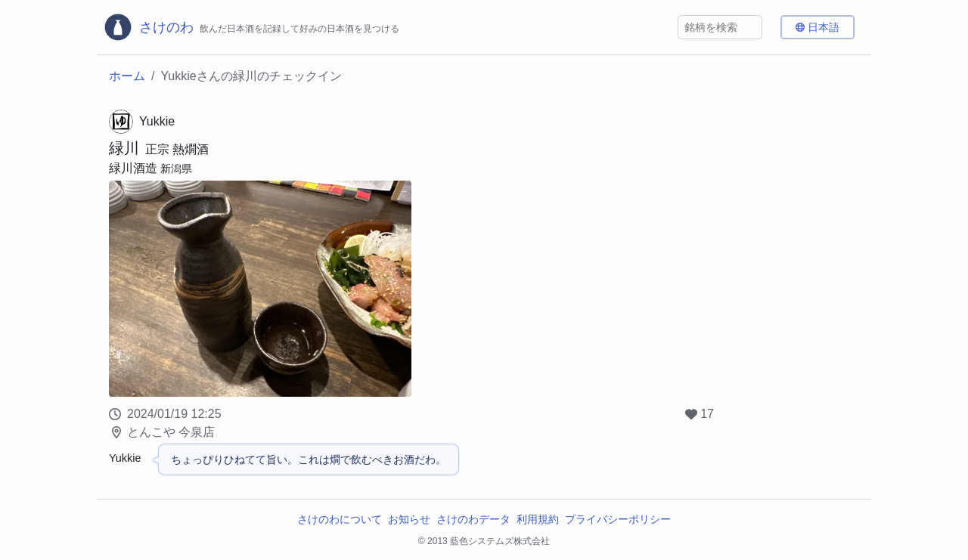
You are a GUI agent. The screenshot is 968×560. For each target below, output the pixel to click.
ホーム (127, 76)
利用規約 (538, 519)
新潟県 (176, 169)
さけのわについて (340, 519)
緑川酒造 (133, 168)
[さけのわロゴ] (251, 27)
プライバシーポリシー (618, 519)
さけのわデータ (473, 519)
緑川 (124, 148)
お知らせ (409, 519)
